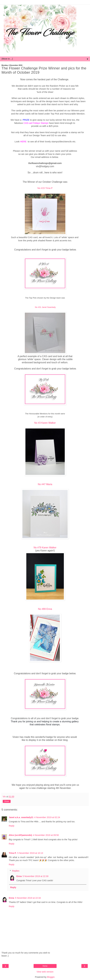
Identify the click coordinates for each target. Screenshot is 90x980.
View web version (45, 972)
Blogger (51, 977)
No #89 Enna (45, 609)
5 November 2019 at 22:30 (36, 876)
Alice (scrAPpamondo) (20, 835)
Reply (12, 826)
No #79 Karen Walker (45, 548)
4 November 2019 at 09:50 (46, 835)
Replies (16, 871)
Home (45, 966)
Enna (19, 876)
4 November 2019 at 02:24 (47, 817)
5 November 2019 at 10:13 (30, 853)
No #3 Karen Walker (45, 423)
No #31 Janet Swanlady (45, 307)
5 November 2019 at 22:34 (28, 898)
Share (7, 801)
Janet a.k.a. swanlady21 (21, 817)
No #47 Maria (45, 484)
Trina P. (13, 853)
